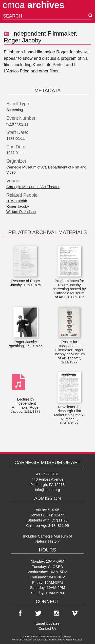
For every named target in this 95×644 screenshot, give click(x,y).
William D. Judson (21, 212)
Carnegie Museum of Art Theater (33, 187)
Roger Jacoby (18, 206)
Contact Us (48, 628)
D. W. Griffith (17, 201)
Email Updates (47, 623)
